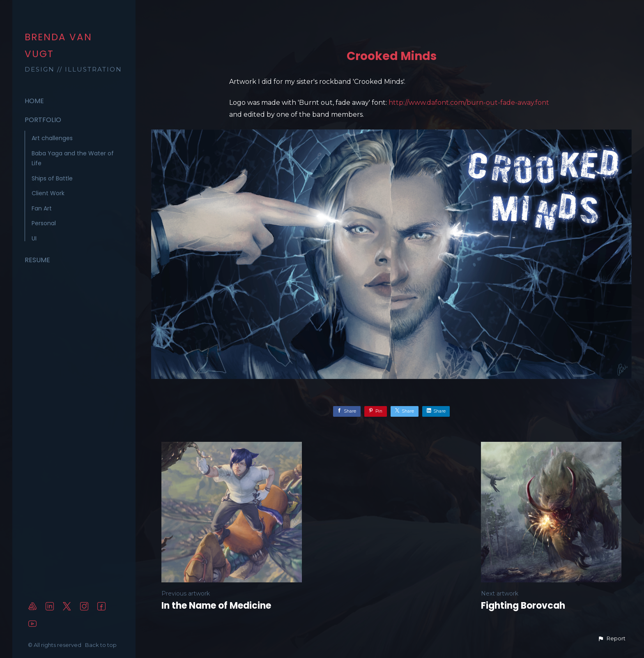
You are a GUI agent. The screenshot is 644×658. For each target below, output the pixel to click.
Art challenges (52, 138)
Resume (37, 260)
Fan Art (42, 208)
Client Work (48, 193)
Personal (44, 223)
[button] (612, 639)
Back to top (101, 645)
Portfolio (43, 120)
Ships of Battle (52, 178)
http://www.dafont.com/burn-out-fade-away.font (469, 103)
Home (34, 101)
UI (34, 238)
